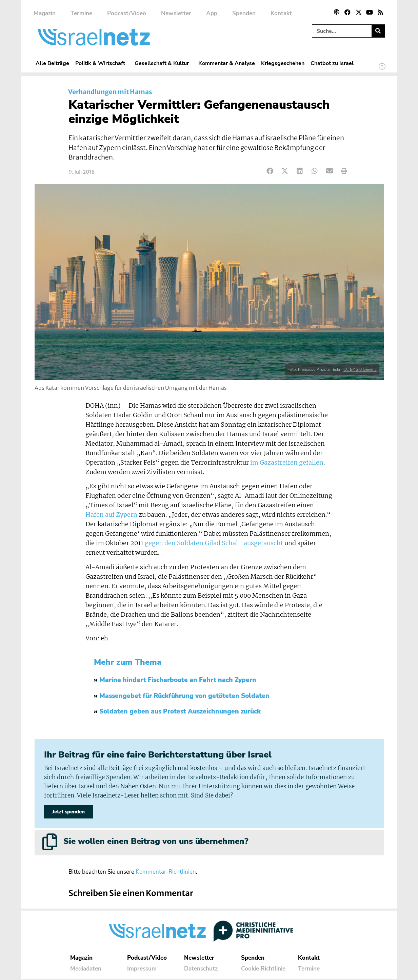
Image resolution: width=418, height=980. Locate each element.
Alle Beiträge (52, 63)
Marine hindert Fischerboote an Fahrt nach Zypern (178, 680)
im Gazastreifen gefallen (287, 463)
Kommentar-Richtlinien (166, 873)
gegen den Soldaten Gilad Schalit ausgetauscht (214, 543)
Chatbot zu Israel (332, 63)
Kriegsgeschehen (283, 63)
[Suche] (378, 31)
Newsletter (176, 13)
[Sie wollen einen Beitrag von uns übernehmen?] (50, 843)
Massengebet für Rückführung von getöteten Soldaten (184, 696)
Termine (81, 13)
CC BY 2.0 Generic (360, 369)
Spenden (244, 13)
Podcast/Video (127, 13)
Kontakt (281, 13)
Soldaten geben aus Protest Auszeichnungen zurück (180, 711)
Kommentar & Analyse (227, 63)
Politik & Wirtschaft (102, 63)
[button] (270, 171)
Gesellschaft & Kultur (163, 63)
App (212, 13)
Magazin (45, 13)
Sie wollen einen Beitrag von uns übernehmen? (156, 843)
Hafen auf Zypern (111, 515)
